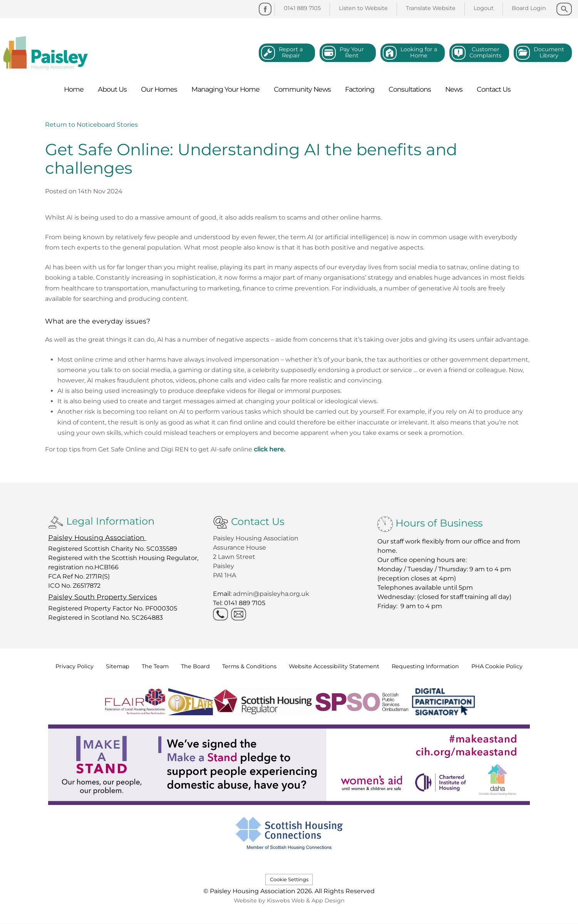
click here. (270, 449)
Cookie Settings (289, 880)
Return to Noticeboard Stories (91, 125)
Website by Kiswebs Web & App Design (289, 901)
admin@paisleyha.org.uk (272, 594)
